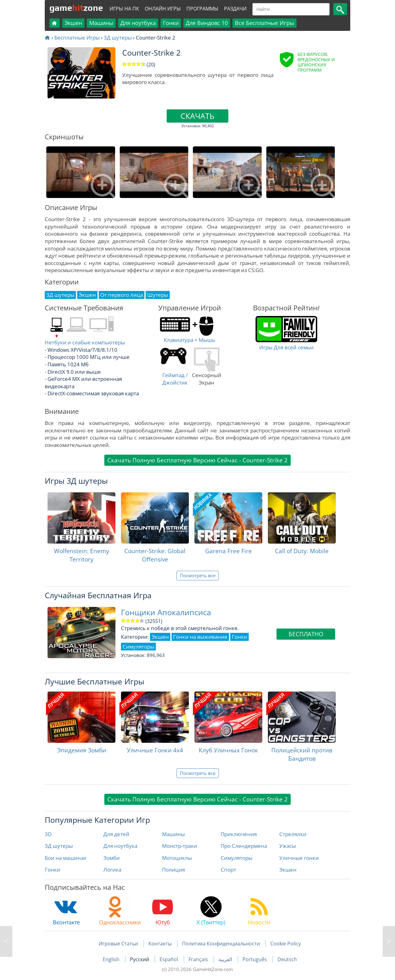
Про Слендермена (244, 846)
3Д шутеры (118, 38)
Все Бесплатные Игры (264, 23)
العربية (226, 959)
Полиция (173, 870)
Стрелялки (293, 834)
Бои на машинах (66, 858)
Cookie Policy (286, 944)
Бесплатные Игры (77, 38)
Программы (202, 9)
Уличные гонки (299, 858)
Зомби (112, 858)
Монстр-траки (180, 846)
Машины (101, 23)
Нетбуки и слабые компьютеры (85, 342)
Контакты (160, 944)
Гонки (171, 23)
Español (169, 959)
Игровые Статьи (118, 944)
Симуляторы (237, 858)
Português (255, 959)
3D (48, 834)
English (112, 959)
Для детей (116, 834)
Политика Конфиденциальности (221, 944)
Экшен (73, 23)
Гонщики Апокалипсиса (166, 612)
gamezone (76, 8)
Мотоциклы (177, 858)
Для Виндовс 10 (207, 23)
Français (199, 959)
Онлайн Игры (163, 9)
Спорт (228, 870)
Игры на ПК (124, 9)
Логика (112, 870)
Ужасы (288, 846)
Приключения (239, 834)
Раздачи (235, 9)
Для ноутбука (138, 23)
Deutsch (287, 959)
